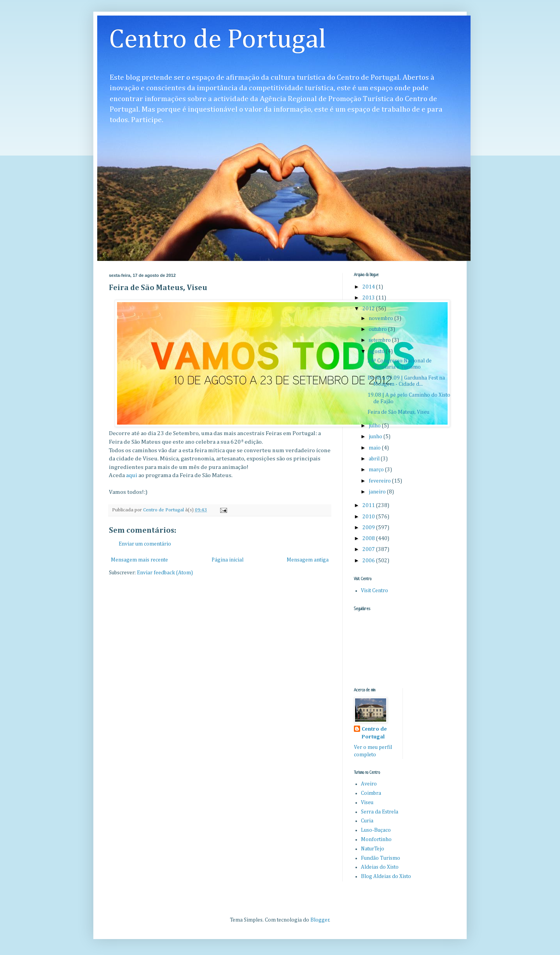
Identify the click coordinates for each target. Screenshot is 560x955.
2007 (369, 549)
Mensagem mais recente (139, 560)
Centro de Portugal (218, 40)
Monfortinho (376, 840)
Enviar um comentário (145, 544)
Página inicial (227, 560)
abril (375, 459)
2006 (369, 561)
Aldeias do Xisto (380, 867)
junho (376, 437)
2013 (369, 298)
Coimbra (371, 793)
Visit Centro (374, 591)
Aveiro (369, 784)
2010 (369, 517)
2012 (369, 309)
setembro (380, 340)
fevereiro (380, 481)
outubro (378, 329)
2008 (369, 539)
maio (375, 448)
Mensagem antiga (308, 560)
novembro (381, 318)
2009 (369, 528)
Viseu (367, 803)
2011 (369, 505)
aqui (132, 475)
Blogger (320, 920)
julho (375, 426)
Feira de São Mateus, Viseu (398, 412)
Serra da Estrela (380, 812)
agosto (377, 352)
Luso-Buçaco (376, 830)
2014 (369, 287)
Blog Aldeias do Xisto (386, 876)
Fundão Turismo (381, 858)
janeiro (378, 492)
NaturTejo (373, 849)
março (377, 470)
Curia (367, 821)
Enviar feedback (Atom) (165, 573)
